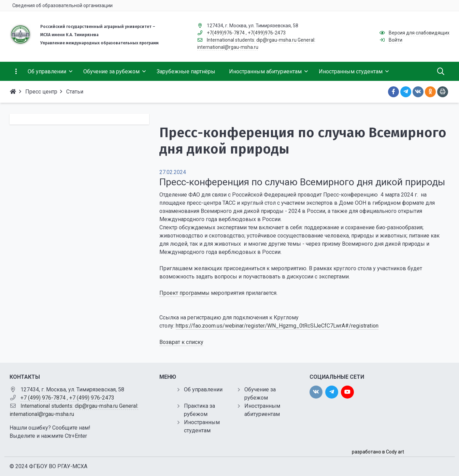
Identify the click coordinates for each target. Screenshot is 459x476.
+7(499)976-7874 (226, 33)
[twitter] (332, 392)
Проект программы (184, 293)
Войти (396, 40)
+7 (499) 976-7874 (43, 398)
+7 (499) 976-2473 (92, 398)
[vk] (316, 392)
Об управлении (203, 390)
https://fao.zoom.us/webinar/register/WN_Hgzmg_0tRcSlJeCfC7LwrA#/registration (277, 326)
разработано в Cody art (378, 452)
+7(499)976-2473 (267, 33)
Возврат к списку (181, 342)
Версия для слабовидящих (419, 33)
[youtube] (347, 392)
